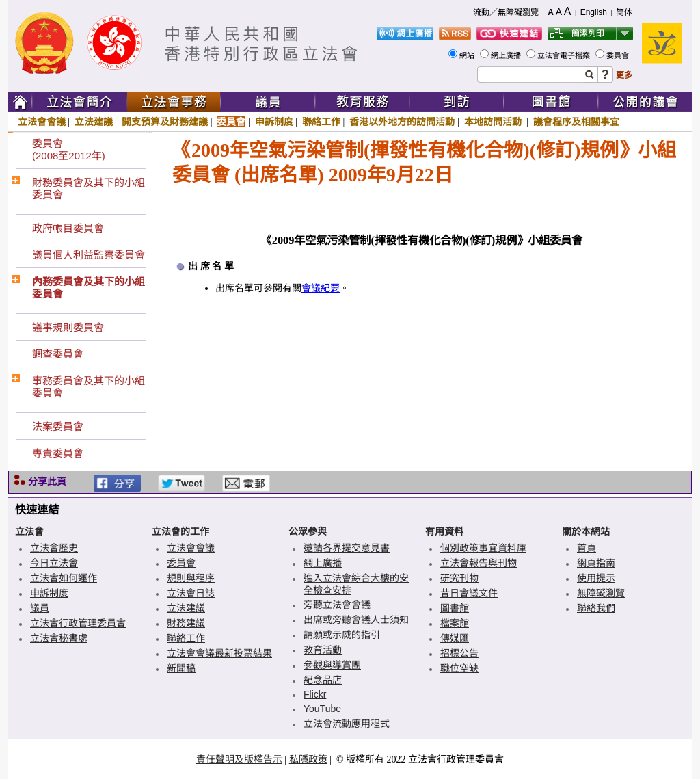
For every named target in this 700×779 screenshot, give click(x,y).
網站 (468, 55)
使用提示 (596, 578)
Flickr (315, 694)
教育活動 (323, 650)
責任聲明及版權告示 (239, 759)
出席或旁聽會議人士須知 (356, 620)
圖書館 (455, 608)
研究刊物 (459, 578)
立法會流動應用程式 (347, 724)
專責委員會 (58, 453)
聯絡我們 (596, 608)
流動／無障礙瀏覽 (506, 12)
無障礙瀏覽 (601, 593)
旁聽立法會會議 (337, 605)
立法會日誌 (191, 593)
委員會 (619, 55)
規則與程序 (191, 578)
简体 (624, 12)
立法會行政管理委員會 (78, 623)
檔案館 (455, 623)
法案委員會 (58, 426)
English (594, 12)
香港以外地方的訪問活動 (402, 122)
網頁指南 (596, 563)
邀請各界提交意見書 (347, 548)
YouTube (322, 709)
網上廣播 (507, 55)
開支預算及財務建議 (165, 122)
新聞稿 (181, 668)
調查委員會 (58, 354)
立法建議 (94, 122)
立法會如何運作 (64, 578)
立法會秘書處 (59, 638)
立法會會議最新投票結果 (219, 653)
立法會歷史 (54, 548)
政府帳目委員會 (68, 228)
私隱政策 (308, 759)
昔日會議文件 (469, 593)
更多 (624, 75)
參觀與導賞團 (332, 665)
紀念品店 (323, 680)
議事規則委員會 (68, 327)
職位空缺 (459, 668)
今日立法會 (54, 563)
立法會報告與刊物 (479, 563)
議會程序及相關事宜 (576, 122)
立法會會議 (42, 122)
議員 (40, 608)
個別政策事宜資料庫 (483, 548)
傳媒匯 (455, 638)
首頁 (587, 548)
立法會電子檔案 (565, 55)
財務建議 (186, 623)
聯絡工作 (321, 122)
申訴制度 (274, 122)
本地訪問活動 (494, 122)
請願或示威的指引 (342, 635)
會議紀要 (321, 288)
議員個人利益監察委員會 (89, 255)
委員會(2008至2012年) (69, 149)
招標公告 (459, 653)
